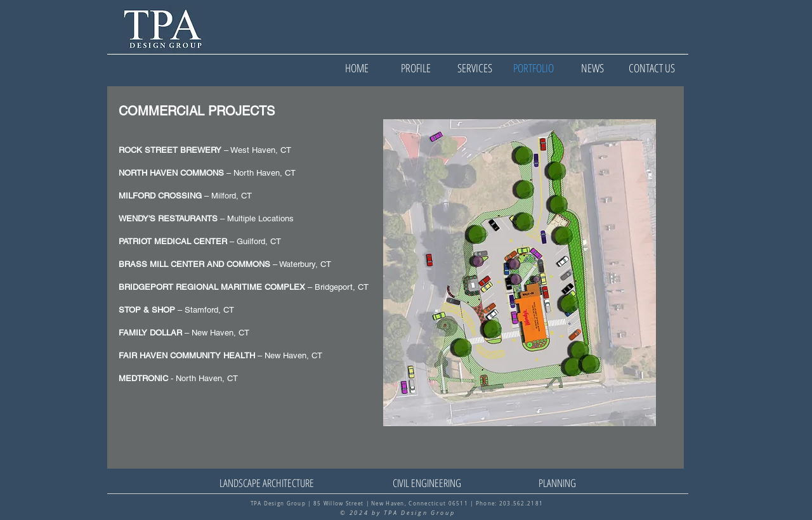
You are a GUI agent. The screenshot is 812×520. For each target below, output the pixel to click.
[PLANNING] (557, 483)
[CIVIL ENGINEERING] (427, 483)
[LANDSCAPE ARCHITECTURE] (267, 483)
